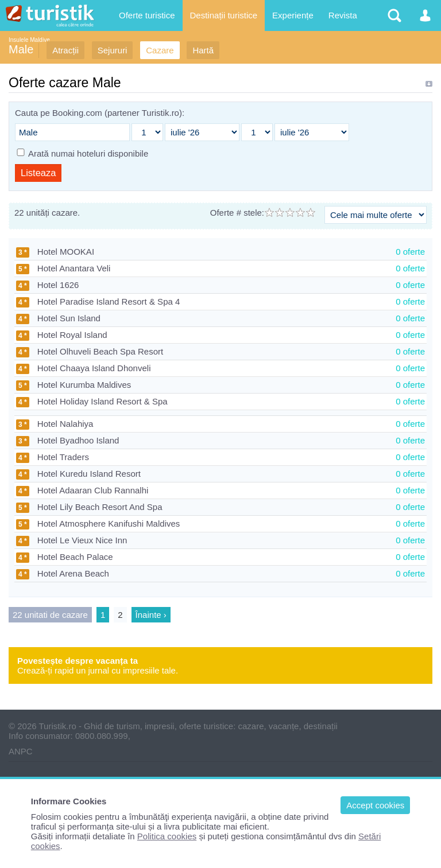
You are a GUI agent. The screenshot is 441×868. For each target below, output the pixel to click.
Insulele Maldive (29, 40)
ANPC (21, 751)
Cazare (160, 50)
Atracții (65, 50)
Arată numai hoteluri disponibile (88, 153)
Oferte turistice (147, 15)
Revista (343, 15)
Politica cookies (167, 836)
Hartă (203, 50)
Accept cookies (375, 805)
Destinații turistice (224, 15)
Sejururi (113, 50)
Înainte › (151, 615)
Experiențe (293, 15)
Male (21, 49)
